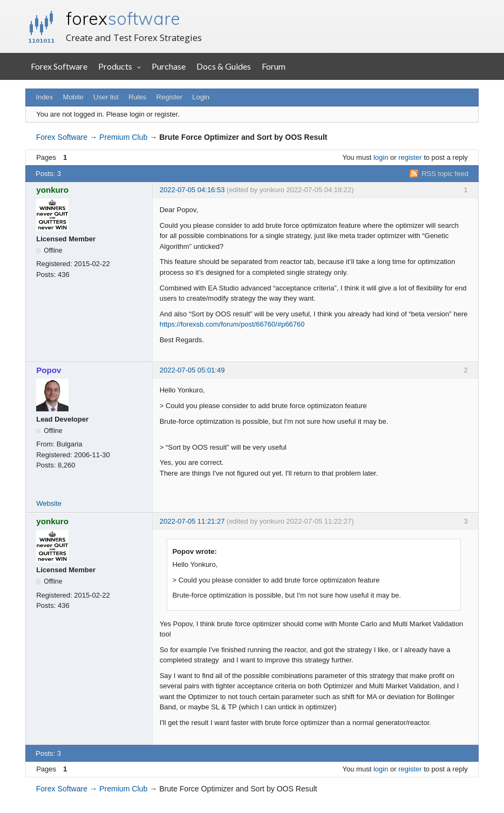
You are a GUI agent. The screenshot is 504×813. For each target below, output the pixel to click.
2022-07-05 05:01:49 (192, 370)
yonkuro (52, 190)
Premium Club (123, 137)
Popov (49, 370)
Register (169, 97)
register (410, 157)
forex (123, 18)
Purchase (169, 66)
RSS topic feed (445, 174)
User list (106, 97)
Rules (137, 97)
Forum (274, 66)
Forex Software (59, 66)
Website (49, 503)
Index (45, 97)
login (381, 157)
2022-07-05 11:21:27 (192, 521)
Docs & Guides (224, 66)
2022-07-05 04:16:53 (192, 190)
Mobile (73, 97)
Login (201, 97)
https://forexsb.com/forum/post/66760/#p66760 (232, 324)
